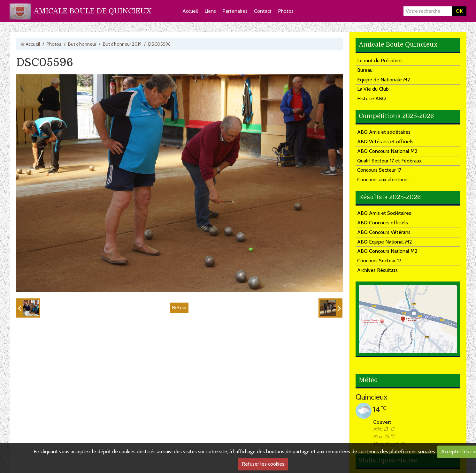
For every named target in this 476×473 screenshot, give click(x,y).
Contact (263, 11)
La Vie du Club (373, 89)
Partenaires (235, 11)
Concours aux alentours (383, 180)
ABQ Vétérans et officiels (385, 142)
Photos (286, 11)
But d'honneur (82, 44)
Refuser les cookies (263, 464)
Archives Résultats (377, 270)
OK (459, 11)
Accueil (190, 11)
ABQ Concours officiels (383, 223)
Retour (179, 308)
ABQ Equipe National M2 (385, 242)
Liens (210, 11)
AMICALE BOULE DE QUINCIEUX (93, 11)
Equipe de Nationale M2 (384, 80)
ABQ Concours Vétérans (384, 232)
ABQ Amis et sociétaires (384, 132)
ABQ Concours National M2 (387, 151)
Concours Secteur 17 (379, 170)
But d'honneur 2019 (122, 44)
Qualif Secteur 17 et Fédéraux (389, 161)
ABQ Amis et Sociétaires (384, 213)
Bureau (365, 70)
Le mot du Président (380, 60)
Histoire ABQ (372, 98)
